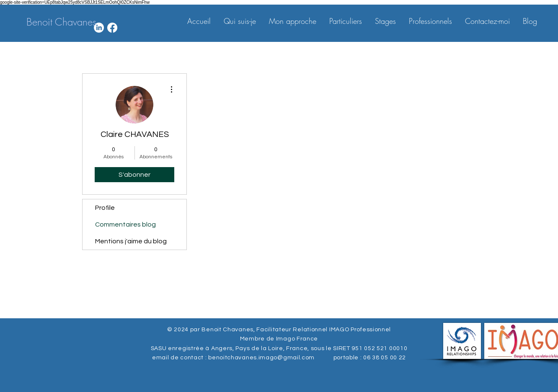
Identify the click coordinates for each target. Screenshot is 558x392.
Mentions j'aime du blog (131, 241)
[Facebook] (112, 28)
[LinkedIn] (99, 28)
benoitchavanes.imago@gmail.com (261, 358)
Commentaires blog (125, 224)
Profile (105, 208)
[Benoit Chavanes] (61, 22)
